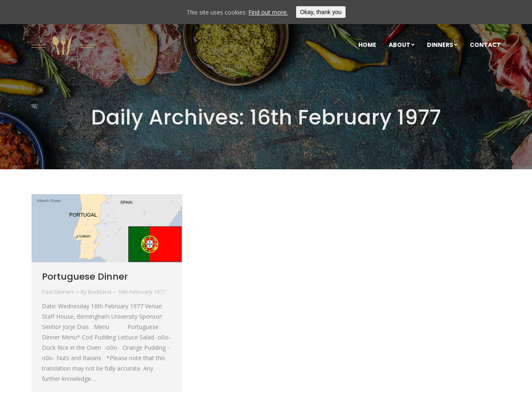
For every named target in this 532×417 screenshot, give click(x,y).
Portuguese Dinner (85, 277)
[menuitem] (367, 45)
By (96, 292)
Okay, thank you (321, 12)
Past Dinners (58, 292)
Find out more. (268, 12)
